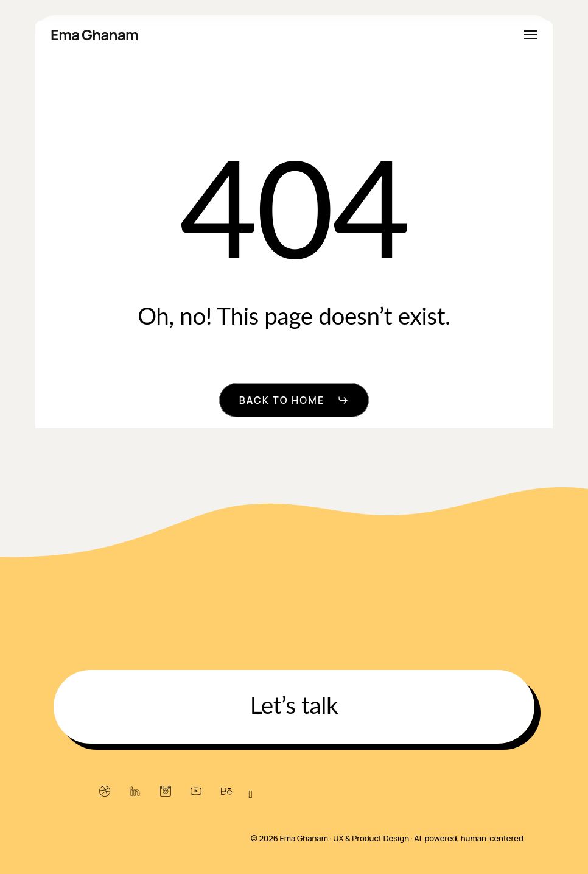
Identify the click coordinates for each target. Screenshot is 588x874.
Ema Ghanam (94, 35)
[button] (531, 35)
